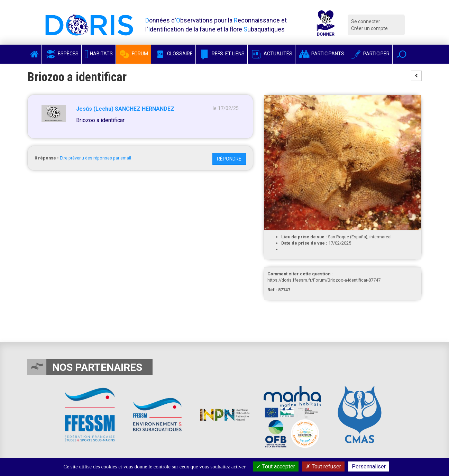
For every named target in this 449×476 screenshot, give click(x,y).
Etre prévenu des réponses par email (95, 158)
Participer (370, 54)
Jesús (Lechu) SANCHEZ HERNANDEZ (125, 109)
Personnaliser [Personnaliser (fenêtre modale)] (369, 466)
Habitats (99, 54)
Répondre (229, 159)
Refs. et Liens (222, 54)
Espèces (62, 54)
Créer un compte (369, 28)
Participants (321, 54)
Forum (133, 54)
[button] (401, 54)
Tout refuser (323, 466)
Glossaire (173, 54)
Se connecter (366, 21)
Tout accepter (276, 466)
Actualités (271, 54)
